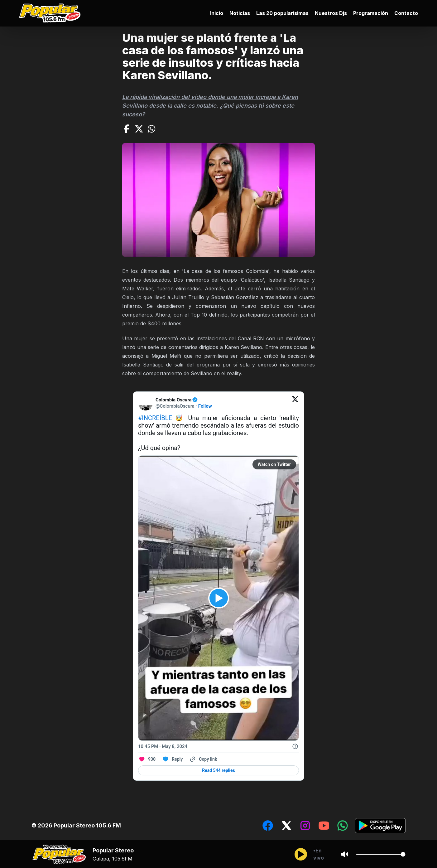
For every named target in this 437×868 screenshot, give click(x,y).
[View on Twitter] (295, 403)
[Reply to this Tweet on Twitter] (172, 759)
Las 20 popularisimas (282, 13)
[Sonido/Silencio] (344, 854)
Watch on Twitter (274, 464)
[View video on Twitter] (219, 598)
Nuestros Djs (331, 13)
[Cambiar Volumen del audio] (381, 854)
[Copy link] (203, 759)
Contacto (406, 13)
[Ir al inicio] (51, 13)
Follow (205, 406)
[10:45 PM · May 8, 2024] (163, 746)
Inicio (217, 13)
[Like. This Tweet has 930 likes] (147, 759)
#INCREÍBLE (155, 418)
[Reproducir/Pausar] (301, 854)
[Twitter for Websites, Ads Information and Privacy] (295, 746)
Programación (371, 13)
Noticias (240, 13)
